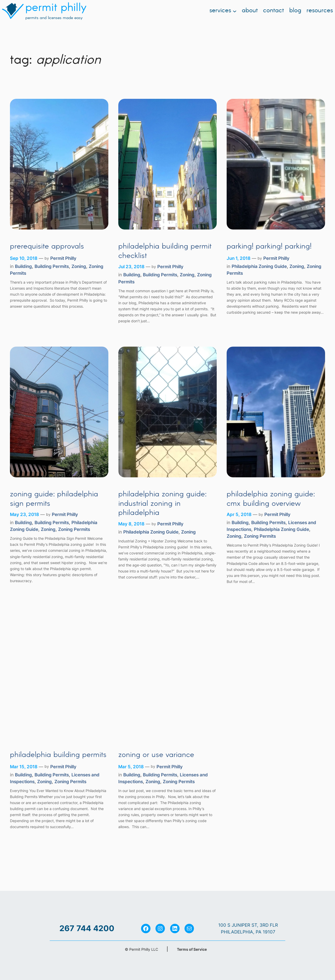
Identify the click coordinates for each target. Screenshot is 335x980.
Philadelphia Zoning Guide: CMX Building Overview (271, 499)
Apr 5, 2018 (239, 514)
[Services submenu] (235, 11)
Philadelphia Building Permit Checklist (165, 251)
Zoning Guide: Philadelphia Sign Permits (54, 499)
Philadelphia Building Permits (58, 755)
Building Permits (52, 266)
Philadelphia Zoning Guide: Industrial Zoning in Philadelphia (162, 504)
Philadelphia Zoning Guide (259, 266)
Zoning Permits (74, 529)
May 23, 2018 (24, 514)
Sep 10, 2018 (24, 258)
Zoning (79, 266)
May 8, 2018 (131, 524)
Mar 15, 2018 (24, 767)
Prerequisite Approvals (47, 247)
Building (23, 266)
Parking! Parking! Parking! (269, 247)
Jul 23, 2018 (131, 267)
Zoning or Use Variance (156, 755)
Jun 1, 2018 (239, 258)
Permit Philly (63, 258)
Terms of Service (192, 949)
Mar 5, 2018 (131, 767)
